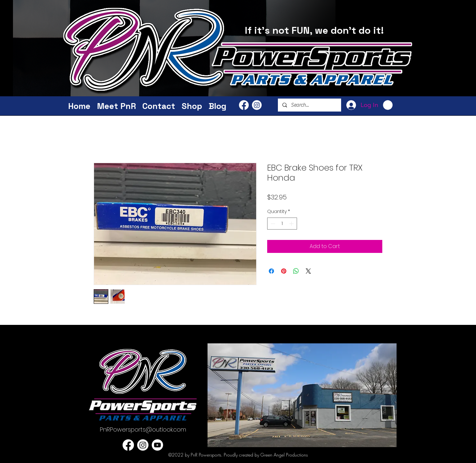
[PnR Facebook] (244, 105)
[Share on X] (308, 271)
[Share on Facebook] (271, 271)
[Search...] (309, 105)
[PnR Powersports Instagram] (257, 105)
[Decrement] (272, 224)
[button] (388, 105)
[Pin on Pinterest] (284, 271)
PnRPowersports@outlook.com (143, 429)
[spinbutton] (282, 224)
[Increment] (292, 224)
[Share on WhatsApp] (296, 271)
